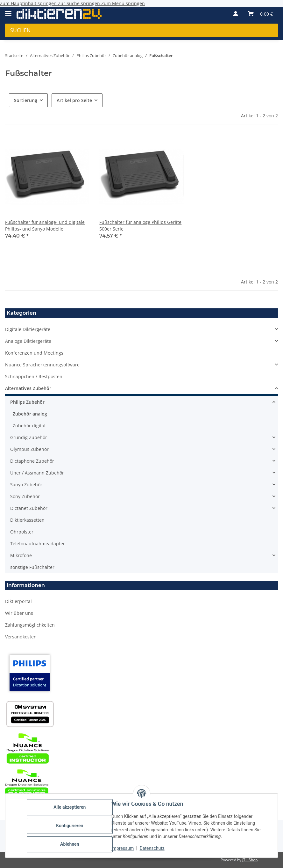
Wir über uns (19, 613)
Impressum (123, 848)
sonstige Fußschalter (32, 567)
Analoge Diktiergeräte (28, 341)
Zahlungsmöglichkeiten (30, 625)
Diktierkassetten (27, 520)
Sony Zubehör (25, 496)
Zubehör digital (29, 426)
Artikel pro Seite (74, 100)
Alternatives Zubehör (28, 388)
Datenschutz (152, 848)
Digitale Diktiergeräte (28, 329)
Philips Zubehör (27, 402)
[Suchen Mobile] (141, 30)
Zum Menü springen (123, 3)
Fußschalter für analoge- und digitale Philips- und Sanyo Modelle (45, 225)
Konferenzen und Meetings (34, 353)
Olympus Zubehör (29, 449)
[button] (236, 14)
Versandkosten (21, 637)
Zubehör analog (30, 414)
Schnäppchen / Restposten (34, 376)
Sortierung (26, 100)
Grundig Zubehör (29, 437)
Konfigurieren (70, 826)
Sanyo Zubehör (26, 485)
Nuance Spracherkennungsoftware (42, 365)
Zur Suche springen (80, 3)
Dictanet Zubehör (29, 508)
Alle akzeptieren (70, 807)
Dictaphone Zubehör (32, 461)
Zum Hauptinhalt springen (29, 3)
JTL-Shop (250, 860)
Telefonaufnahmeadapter (38, 544)
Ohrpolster (22, 532)
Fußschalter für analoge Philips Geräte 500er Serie (140, 225)
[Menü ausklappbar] (8, 11)
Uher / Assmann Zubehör (37, 473)
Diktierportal (18, 601)
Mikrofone (21, 555)
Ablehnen (70, 844)
